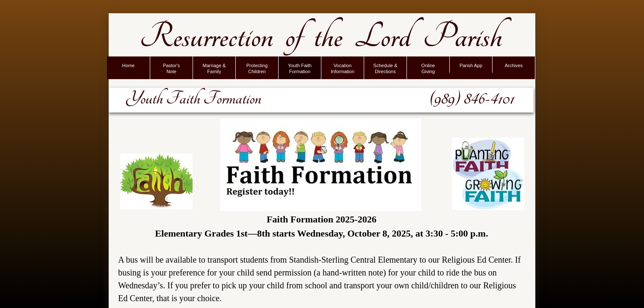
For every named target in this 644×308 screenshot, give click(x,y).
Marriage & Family (214, 68)
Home (128, 65)
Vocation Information (343, 68)
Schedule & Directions (385, 68)
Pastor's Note (171, 68)
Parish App (471, 65)
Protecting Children (257, 68)
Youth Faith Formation (300, 68)
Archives (513, 65)
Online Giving (428, 68)
